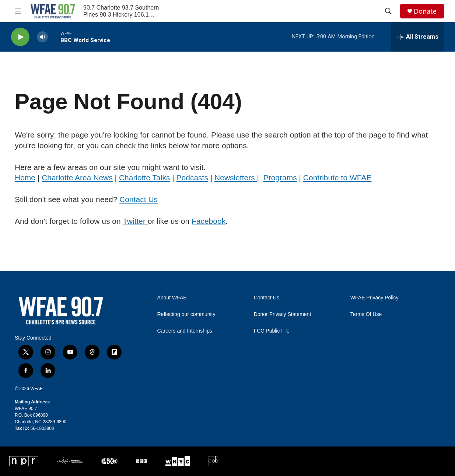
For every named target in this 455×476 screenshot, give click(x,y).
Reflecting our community (186, 314)
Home (25, 178)
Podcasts (192, 178)
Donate (425, 11)
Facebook (209, 221)
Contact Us (139, 199)
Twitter (135, 221)
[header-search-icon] (388, 11)
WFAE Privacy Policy (374, 298)
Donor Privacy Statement (283, 314)
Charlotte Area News (77, 178)
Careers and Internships (185, 331)
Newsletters (236, 178)
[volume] (42, 37)
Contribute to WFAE (337, 178)
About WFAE (172, 298)
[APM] (70, 461)
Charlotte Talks (145, 178)
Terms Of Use (366, 314)
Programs (280, 178)
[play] (20, 37)
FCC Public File (272, 331)
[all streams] (418, 37)
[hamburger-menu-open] (18, 11)
